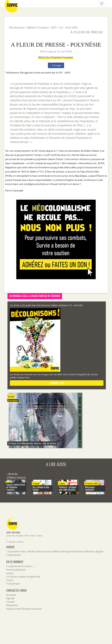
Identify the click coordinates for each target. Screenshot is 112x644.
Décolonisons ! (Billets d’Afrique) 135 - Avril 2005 (60, 305)
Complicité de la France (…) (20, 566)
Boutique (11, 595)
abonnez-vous (57, 383)
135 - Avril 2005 (68, 27)
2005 (54, 27)
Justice (10, 573)
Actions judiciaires (16, 570)
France (10, 580)
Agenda (10, 598)
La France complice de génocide (23, 577)
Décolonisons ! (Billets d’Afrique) (29, 27)
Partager (56, 65)
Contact (10, 602)
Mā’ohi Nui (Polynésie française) (56, 57)
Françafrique (13, 584)
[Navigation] (102, 4)
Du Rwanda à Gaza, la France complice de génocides (35, 296)
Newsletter (12, 605)
